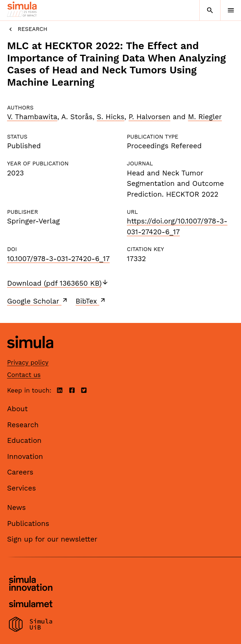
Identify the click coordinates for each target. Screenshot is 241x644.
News (16, 507)
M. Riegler (205, 117)
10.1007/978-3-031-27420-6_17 (58, 259)
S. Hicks (110, 117)
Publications (28, 524)
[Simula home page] (30, 354)
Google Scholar (38, 301)
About (17, 409)
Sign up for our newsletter (52, 539)
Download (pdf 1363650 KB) (58, 283)
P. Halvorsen (150, 117)
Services (21, 488)
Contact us (24, 375)
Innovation (25, 456)
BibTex (91, 301)
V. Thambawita (32, 117)
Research (27, 29)
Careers (20, 472)
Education (24, 440)
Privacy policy (28, 362)
